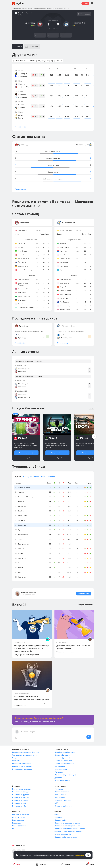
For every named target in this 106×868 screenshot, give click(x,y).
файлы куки (79, 855)
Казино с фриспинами (63, 758)
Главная (15, 8)
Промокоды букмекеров (22, 769)
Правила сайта (60, 820)
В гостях (51, 477)
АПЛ (56, 803)
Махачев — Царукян (20, 814)
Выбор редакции (19, 826)
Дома (43, 477)
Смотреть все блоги (85, 605)
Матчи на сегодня (62, 792)
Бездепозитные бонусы (22, 763)
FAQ (14, 829)
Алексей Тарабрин (29, 592)
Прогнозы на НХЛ (19, 806)
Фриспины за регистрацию (65, 775)
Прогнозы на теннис (20, 800)
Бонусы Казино (61, 769)
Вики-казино (60, 766)
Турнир (18, 477)
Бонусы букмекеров (20, 758)
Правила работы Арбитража (66, 837)
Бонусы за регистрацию (22, 766)
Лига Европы (60, 797)
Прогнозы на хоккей (20, 797)
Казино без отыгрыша (63, 761)
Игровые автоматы (62, 780)
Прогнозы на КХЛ (19, 803)
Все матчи (59, 789)
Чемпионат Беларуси (63, 800)
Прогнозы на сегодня (21, 792)
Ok (88, 855)
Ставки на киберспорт (63, 806)
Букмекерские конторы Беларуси (26, 752)
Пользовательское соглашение (67, 823)
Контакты (58, 817)
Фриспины (59, 772)
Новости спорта (19, 817)
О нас (57, 814)
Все (91, 408)
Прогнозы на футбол (21, 795)
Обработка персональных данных (68, 831)
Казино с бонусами (62, 755)
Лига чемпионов (61, 795)
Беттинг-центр (24, 8)
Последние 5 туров (31, 477)
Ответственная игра (63, 834)
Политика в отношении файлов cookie (70, 829)
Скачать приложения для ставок (25, 755)
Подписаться (84, 594)
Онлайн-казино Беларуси (65, 752)
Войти (85, 3)
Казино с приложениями (64, 763)
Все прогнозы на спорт (21, 789)
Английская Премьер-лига (39, 8)
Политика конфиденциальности (67, 826)
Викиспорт (17, 823)
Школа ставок (18, 820)
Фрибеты (16, 761)
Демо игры (59, 778)
